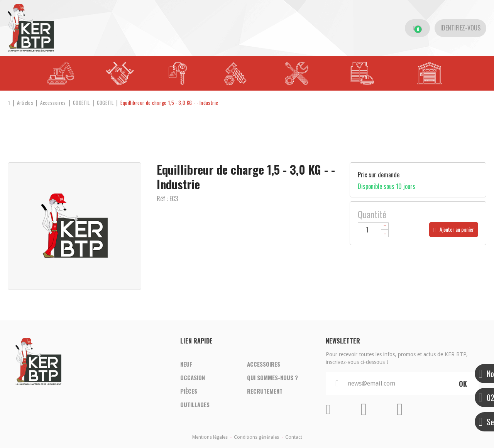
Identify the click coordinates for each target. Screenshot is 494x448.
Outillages (195, 406)
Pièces (189, 392)
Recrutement (265, 392)
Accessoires (264, 362)
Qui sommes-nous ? (272, 377)
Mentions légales (210, 437)
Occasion (193, 377)
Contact (294, 437)
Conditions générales (256, 437)
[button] (189, 103)
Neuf (186, 362)
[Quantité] (373, 230)
